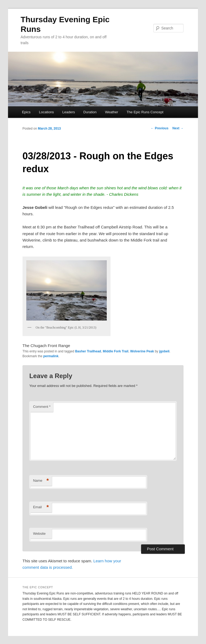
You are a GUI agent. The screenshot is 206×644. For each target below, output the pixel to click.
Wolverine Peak (142, 351)
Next (178, 128)
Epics (26, 112)
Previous (160, 128)
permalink (51, 356)
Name (41, 481)
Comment (42, 407)
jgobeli (164, 351)
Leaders (69, 112)
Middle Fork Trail (115, 351)
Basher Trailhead (88, 351)
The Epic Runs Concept (145, 112)
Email (41, 507)
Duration (90, 112)
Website (39, 534)
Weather (111, 112)
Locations (46, 112)
